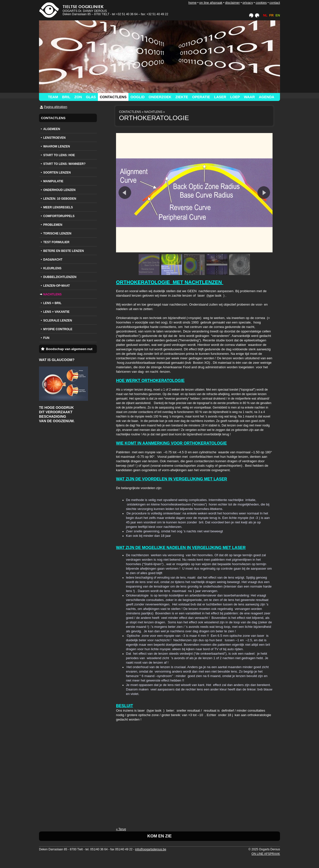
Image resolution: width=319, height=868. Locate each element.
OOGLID (138, 97)
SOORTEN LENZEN (57, 173)
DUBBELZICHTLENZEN (60, 277)
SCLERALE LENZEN (58, 320)
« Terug (121, 829)
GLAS (91, 97)
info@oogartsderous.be (151, 849)
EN (278, 15)
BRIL (66, 97)
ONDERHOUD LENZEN (59, 190)
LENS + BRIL (52, 303)
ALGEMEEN (52, 129)
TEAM (53, 97)
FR (272, 15)
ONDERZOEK (160, 97)
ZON (78, 97)
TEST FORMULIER (56, 242)
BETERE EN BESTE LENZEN (63, 251)
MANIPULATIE (53, 181)
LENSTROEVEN (54, 138)
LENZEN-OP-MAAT (57, 286)
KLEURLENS (52, 268)
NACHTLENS (52, 294)
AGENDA (267, 97)
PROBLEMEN (53, 225)
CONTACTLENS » (131, 112)
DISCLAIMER (232, 3)
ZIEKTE (182, 97)
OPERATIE (201, 97)
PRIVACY (248, 3)
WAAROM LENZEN (57, 146)
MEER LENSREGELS (58, 207)
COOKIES (261, 3)
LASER (220, 97)
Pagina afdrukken (56, 107)
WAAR (249, 97)
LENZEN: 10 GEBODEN (60, 199)
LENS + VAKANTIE (56, 312)
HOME (192, 3)
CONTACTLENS (113, 97)
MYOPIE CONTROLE (58, 329)
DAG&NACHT (53, 260)
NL (265, 15)
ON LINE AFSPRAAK (211, 3)
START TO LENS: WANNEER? (64, 164)
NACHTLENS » (155, 112)
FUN (46, 338)
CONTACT (275, 3)
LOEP (235, 97)
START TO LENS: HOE (59, 155)
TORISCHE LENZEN (57, 233)
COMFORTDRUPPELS (59, 216)
